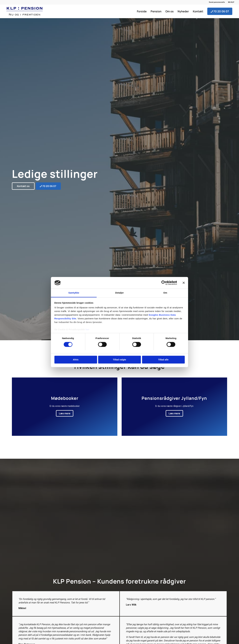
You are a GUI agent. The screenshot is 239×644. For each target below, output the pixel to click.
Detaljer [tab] (120, 293)
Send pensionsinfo (217, 2)
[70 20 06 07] (48, 186)
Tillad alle (163, 360)
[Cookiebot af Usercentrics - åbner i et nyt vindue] (164, 283)
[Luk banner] (184, 283)
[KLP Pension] (25, 11)
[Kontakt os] (23, 186)
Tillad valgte (120, 360)
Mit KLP (231, 2)
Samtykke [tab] (74, 293)
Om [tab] (165, 293)
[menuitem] (217, 2)
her (88, 330)
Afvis (76, 360)
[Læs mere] (65, 413)
